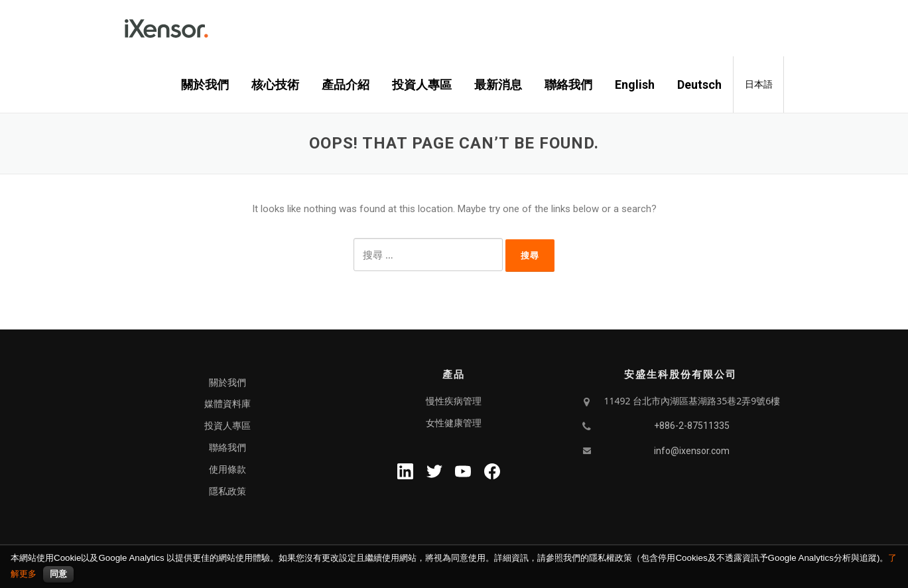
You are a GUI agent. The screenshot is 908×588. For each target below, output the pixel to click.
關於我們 (205, 85)
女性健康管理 (454, 423)
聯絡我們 (568, 85)
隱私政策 (227, 491)
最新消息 (498, 85)
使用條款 (227, 469)
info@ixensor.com (692, 451)
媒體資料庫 (227, 404)
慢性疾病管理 (454, 401)
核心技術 (275, 85)
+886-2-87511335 (692, 426)
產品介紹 (346, 85)
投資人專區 (422, 85)
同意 (58, 574)
